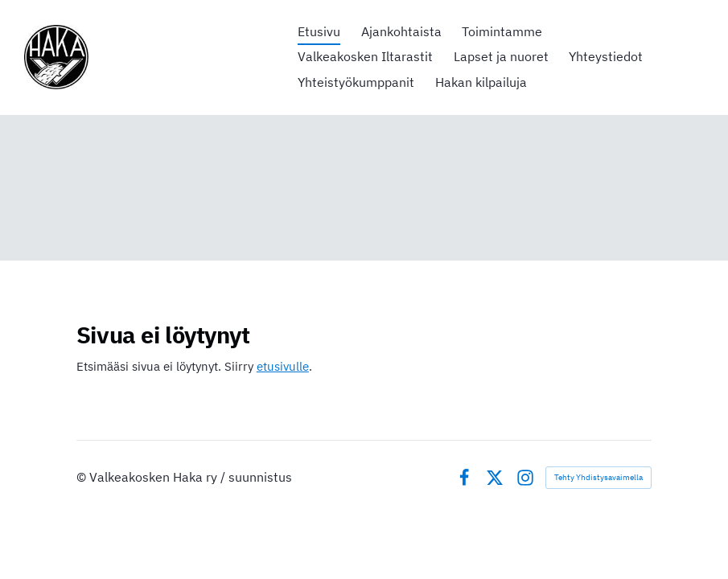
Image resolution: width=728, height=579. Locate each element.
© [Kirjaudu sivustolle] (83, 477)
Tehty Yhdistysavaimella (598, 477)
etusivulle (283, 366)
